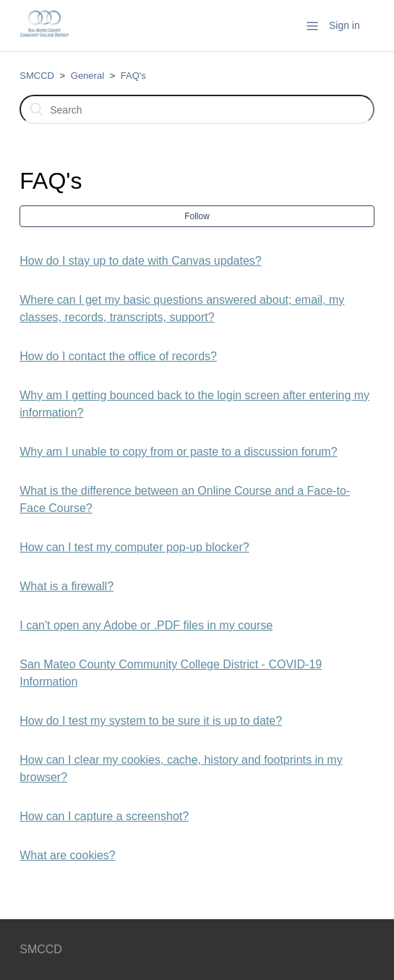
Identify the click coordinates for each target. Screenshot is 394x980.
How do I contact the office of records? (118, 356)
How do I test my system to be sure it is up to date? (151, 721)
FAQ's (133, 76)
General (87, 76)
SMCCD (37, 76)
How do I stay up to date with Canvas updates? (140, 261)
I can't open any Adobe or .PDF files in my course (146, 625)
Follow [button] (197, 216)
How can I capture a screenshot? (104, 816)
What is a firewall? (67, 586)
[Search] (197, 109)
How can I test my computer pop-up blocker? (134, 547)
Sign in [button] (344, 25)
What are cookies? (68, 855)
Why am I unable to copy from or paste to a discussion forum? (178, 452)
